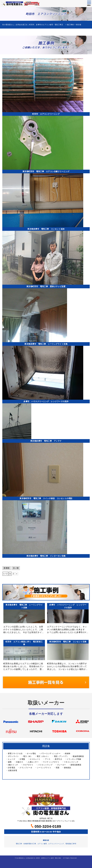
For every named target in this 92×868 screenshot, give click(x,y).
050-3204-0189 (46, 826)
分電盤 (22, 759)
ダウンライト (13, 756)
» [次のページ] (17, 574)
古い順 (16, 568)
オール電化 (31, 753)
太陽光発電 (13, 770)
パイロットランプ (45, 765)
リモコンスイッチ (71, 762)
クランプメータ (26, 768)
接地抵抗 (68, 768)
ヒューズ (12, 759)
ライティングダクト (51, 762)
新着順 (7, 568)
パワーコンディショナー (51, 753)
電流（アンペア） (61, 756)
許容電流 (12, 768)
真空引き (58, 759)
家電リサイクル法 (15, 753)
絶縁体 (68, 753)
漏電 (10, 762)
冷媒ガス (20, 762)
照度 (58, 768)
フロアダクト (28, 765)
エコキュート (35, 759)
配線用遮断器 (78, 756)
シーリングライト (44, 768)
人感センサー (33, 762)
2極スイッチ (13, 765)
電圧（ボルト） (43, 756)
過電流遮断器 (76, 765)
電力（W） (28, 756)
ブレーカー (61, 765)
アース (48, 759)
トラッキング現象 (74, 759)
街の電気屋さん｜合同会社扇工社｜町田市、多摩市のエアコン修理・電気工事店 (39, 858)
